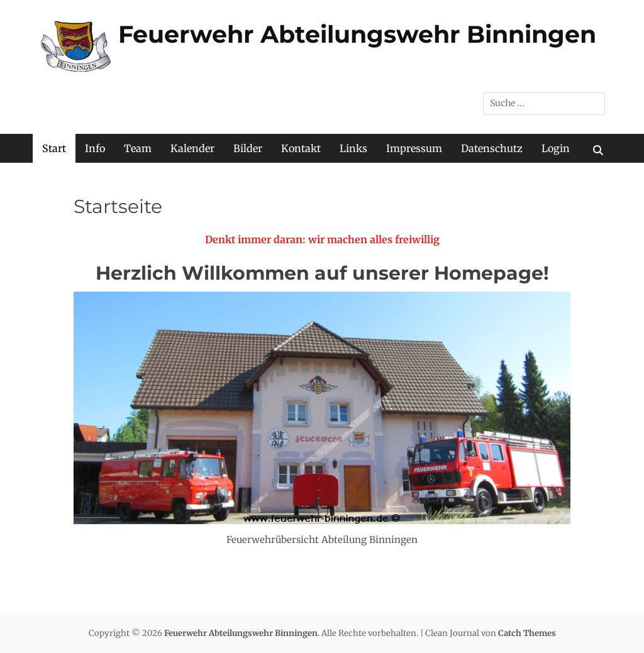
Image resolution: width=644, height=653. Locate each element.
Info (95, 148)
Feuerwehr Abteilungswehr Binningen (357, 34)
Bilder (248, 148)
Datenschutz (492, 148)
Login (556, 148)
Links (353, 148)
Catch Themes (527, 633)
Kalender (192, 148)
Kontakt (301, 148)
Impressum (414, 148)
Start (54, 148)
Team (138, 148)
